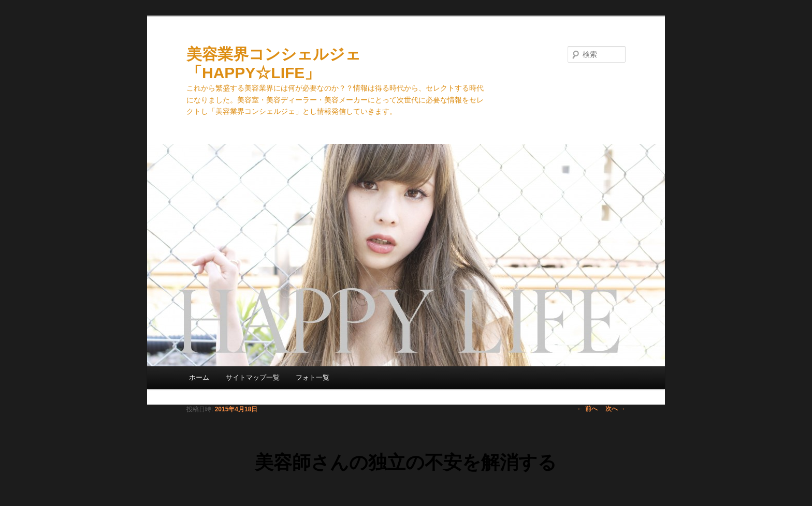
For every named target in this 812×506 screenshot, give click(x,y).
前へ (587, 409)
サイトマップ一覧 (253, 377)
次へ (615, 409)
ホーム (199, 377)
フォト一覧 (313, 377)
